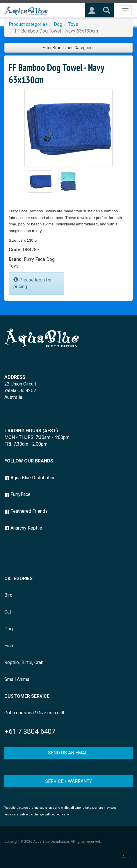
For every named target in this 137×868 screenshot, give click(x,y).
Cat (8, 612)
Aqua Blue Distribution (30, 478)
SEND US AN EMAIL (68, 753)
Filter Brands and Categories (69, 48)
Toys (73, 24)
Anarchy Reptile (23, 528)
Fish (9, 646)
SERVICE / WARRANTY (68, 781)
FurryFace (17, 494)
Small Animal (17, 679)
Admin (127, 857)
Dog (58, 24)
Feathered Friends (26, 511)
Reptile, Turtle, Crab (24, 662)
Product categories (28, 24)
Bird (8, 595)
